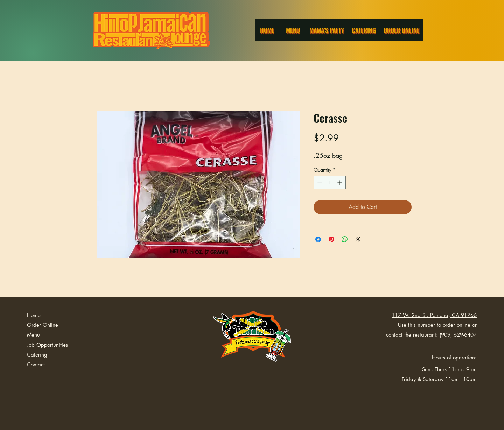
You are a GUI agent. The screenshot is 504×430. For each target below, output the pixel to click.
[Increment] (340, 182)
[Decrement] (319, 182)
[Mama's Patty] (327, 30)
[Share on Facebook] (318, 239)
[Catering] (364, 30)
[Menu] (294, 30)
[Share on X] (358, 239)
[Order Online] (402, 30)
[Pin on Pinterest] (331, 239)
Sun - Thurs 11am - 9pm (449, 369)
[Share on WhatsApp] (345, 239)
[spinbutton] (330, 182)
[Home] (268, 30)
